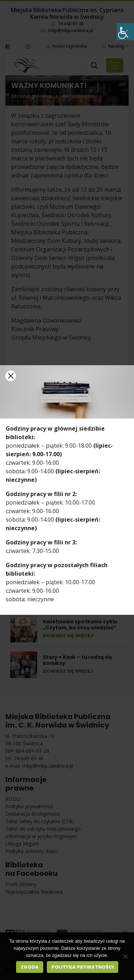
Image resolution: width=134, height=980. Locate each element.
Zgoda (30, 967)
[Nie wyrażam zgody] (125, 956)
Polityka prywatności (83, 967)
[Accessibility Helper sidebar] (125, 32)
